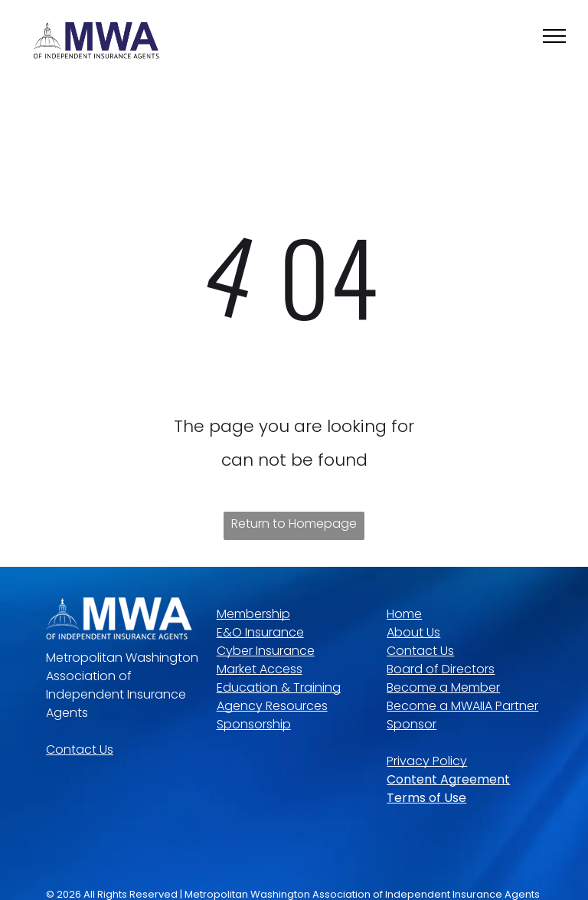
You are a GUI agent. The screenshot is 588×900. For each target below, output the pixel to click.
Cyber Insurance (266, 651)
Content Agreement (448, 779)
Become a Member (443, 687)
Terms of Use (426, 798)
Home (404, 614)
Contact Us (80, 749)
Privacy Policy (427, 761)
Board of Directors (441, 669)
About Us (413, 632)
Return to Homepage (294, 524)
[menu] (554, 36)
